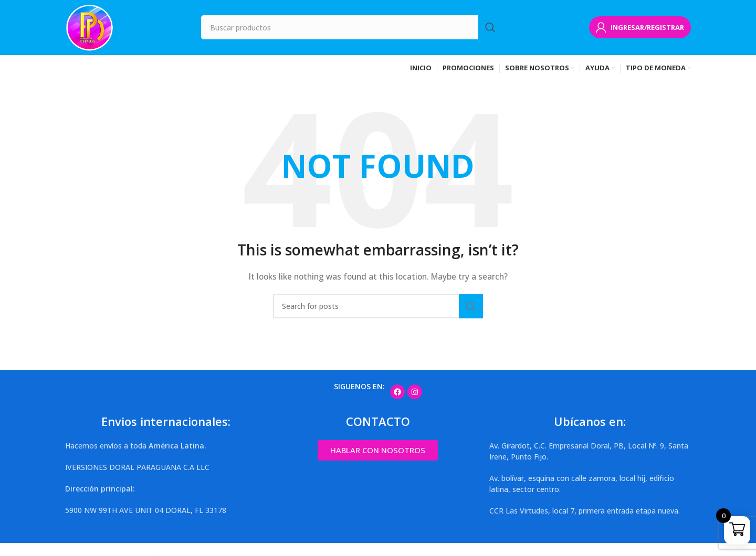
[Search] (352, 27)
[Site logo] (90, 26)
